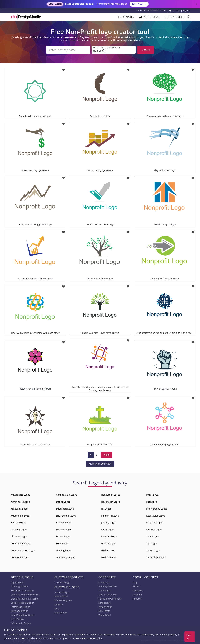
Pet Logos (151, 502)
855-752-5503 (160, 10)
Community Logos (21, 543)
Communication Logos (23, 550)
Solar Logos (152, 536)
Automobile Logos (21, 516)
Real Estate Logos (156, 516)
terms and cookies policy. (89, 638)
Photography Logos (157, 509)
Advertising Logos (20, 495)
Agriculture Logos (20, 502)
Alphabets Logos (20, 509)
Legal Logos (108, 530)
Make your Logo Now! (100, 464)
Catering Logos (19, 530)
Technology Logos (156, 557)
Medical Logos (109, 557)
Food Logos (62, 543)
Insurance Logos (110, 516)
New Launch (55, 4)
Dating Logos (63, 502)
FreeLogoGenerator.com (79, 4)
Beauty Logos (18, 522)
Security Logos (154, 530)
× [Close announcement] (196, 4)
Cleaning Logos (19, 536)
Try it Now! (139, 4)
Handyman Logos (111, 495)
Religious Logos (155, 522)
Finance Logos (64, 530)
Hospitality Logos (111, 502)
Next (106, 455)
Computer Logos (20, 557)
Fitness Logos (63, 536)
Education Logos (65, 509)
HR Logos (106, 509)
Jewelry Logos (109, 522)
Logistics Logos (109, 536)
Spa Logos (152, 543)
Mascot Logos (109, 543)
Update (146, 50)
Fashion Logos (64, 522)
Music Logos (153, 495)
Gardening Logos (65, 557)
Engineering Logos (66, 516)
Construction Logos (66, 495)
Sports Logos (153, 550)
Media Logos (108, 550)
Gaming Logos (64, 550)
